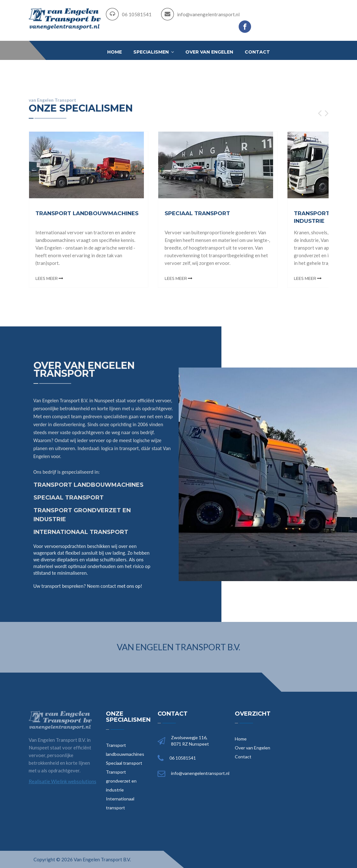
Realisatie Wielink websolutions (63, 781)
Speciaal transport (124, 763)
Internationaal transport (120, 803)
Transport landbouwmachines (125, 749)
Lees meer (50, 278)
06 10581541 (137, 14)
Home (115, 52)
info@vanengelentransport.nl (208, 14)
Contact (257, 52)
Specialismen (154, 52)
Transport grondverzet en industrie (121, 780)
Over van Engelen (209, 52)
